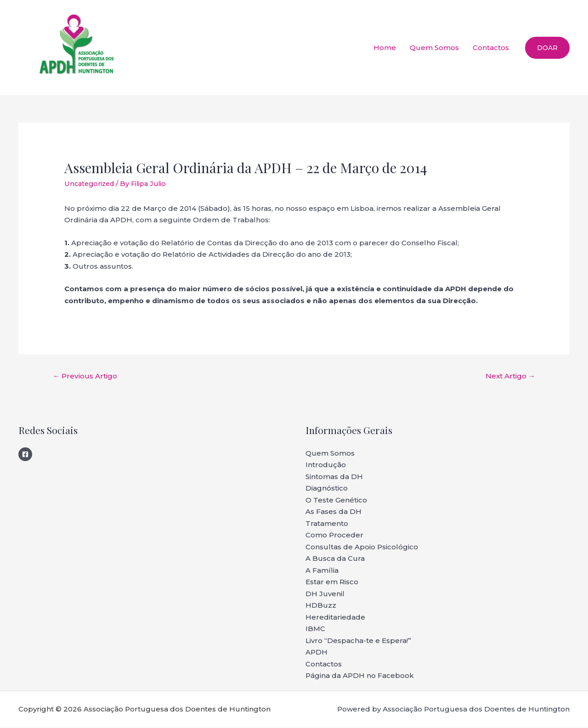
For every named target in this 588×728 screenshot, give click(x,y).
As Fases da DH (334, 512)
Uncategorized (91, 183)
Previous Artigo (87, 376)
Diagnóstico (327, 489)
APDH (317, 653)
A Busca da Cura (335, 559)
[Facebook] (25, 455)
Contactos (491, 48)
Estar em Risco (332, 583)
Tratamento (327, 524)
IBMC (315, 629)
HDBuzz (321, 606)
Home (385, 48)
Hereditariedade (335, 618)
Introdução (326, 466)
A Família (322, 571)
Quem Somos (434, 48)
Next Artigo (509, 376)
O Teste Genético (336, 500)
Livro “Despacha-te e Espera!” (358, 641)
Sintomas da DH (334, 477)
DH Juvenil (325, 594)
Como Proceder (334, 536)
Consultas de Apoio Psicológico (362, 547)
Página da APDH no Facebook (360, 676)
